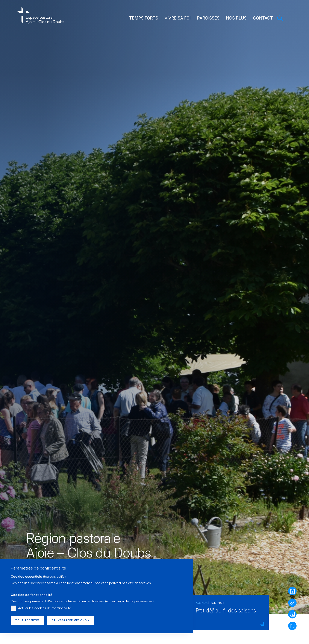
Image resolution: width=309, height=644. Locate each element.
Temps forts (144, 18)
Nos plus (236, 18)
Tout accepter (27, 620)
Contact (263, 18)
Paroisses (208, 18)
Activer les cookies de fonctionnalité (45, 608)
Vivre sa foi (178, 18)
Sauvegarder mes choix (71, 620)
